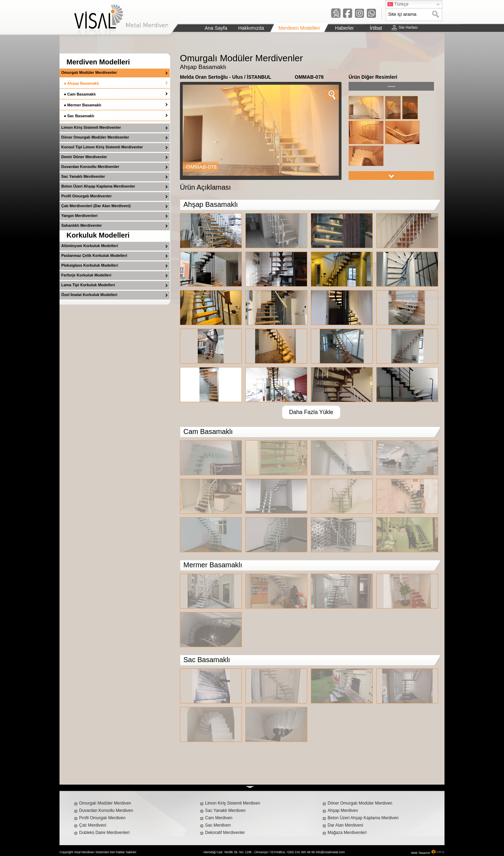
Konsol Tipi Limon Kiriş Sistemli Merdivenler (102, 147)
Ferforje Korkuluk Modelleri (86, 275)
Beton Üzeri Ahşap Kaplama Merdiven (363, 818)
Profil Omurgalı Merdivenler (86, 196)
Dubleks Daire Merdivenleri (104, 833)
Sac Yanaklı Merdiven (225, 811)
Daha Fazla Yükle (311, 412)
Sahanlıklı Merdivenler (82, 225)
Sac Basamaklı (81, 116)
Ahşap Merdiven (343, 811)
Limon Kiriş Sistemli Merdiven (233, 803)
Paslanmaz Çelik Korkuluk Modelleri (94, 255)
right (391, 176)
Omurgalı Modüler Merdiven (105, 803)
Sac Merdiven (218, 825)
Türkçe (398, 4)
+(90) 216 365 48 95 (300, 852)
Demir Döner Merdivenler (84, 157)
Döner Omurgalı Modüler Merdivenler (95, 137)
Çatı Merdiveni (93, 825)
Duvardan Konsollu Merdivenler (90, 167)
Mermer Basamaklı (84, 105)
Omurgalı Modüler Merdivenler (89, 72)
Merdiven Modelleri (98, 62)
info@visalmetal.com (330, 852)
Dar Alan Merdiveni (345, 825)
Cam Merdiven (219, 818)
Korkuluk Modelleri (98, 235)
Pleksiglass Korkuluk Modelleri (90, 265)
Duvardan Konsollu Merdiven (106, 811)
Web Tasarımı (421, 853)
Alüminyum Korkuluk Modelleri (90, 246)
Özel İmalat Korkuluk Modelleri (89, 295)
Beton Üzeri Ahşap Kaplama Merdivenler (98, 186)
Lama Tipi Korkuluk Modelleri (88, 285)
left (391, 86)
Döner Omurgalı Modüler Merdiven (360, 803)
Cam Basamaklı (81, 94)
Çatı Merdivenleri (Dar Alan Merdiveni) (96, 206)
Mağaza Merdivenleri (347, 833)
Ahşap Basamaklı (83, 83)
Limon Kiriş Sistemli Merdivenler (91, 127)
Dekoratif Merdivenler (225, 833)
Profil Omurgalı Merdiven (102, 818)
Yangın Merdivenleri (79, 216)
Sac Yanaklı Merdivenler (83, 176)
